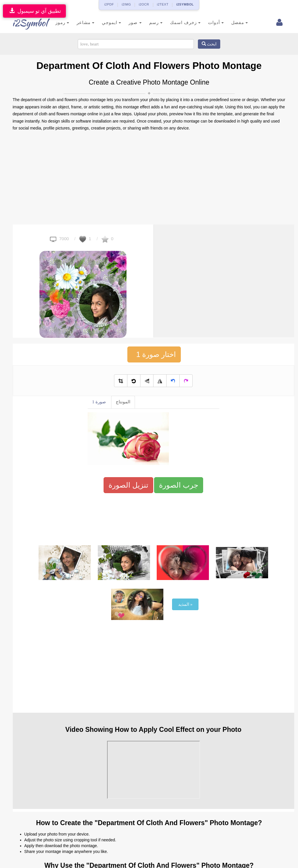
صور (128, 22)
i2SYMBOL (185, 4)
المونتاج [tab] (123, 402)
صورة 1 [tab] (99, 402)
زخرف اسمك (178, 22)
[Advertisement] (149, 178)
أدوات (209, 22)
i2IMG (126, 4)
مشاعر (78, 22)
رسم (149, 22)
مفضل (233, 22)
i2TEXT (163, 4)
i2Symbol (24, 23)
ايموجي (104, 22)
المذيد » (185, 604)
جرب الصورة (179, 485)
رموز (55, 22)
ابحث (209, 44)
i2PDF (109, 4)
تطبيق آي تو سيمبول (34, 11)
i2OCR (144, 4)
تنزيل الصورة (128, 485)
